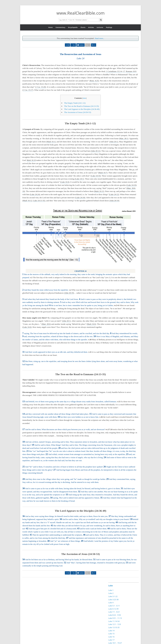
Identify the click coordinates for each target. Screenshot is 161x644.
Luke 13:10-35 (114, 627)
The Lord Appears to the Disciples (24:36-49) (82, 109)
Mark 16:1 (51, 142)
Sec (74, 45)
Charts (83, 27)
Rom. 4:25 (94, 81)
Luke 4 (111, 603)
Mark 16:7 (103, 173)
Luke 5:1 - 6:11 (114, 606)
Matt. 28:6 (46, 324)
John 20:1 (114, 142)
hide (84, 98)
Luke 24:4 (65, 182)
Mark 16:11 (99, 191)
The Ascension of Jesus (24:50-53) (78, 112)
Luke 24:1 (79, 179)
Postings (109, 27)
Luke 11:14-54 (114, 621)
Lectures (100, 27)
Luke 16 (111, 637)
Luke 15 (111, 634)
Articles (91, 27)
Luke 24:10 (96, 176)
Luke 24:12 (114, 194)
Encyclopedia (73, 27)
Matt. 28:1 (124, 139)
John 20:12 (96, 151)
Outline (82, 45)
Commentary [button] (60, 27)
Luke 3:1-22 (113, 596)
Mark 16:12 (28, 201)
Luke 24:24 (35, 194)
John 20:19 (114, 201)
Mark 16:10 (31, 160)
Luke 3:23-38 (113, 600)
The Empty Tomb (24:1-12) (75, 103)
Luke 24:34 (80, 198)
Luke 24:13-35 (39, 201)
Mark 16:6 (91, 324)
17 (124, 71)
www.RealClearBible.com (80, 13)
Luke (111, 586)
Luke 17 (111, 640)
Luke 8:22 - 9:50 (115, 615)
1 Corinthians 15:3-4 (114, 71)
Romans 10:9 (131, 71)
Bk (68, 45)
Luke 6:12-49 (113, 609)
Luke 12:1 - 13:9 (115, 624)
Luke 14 (111, 631)
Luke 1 (111, 590)
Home (50, 27)
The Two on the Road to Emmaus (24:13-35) (81, 106)
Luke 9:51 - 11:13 (115, 618)
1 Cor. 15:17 (28, 90)
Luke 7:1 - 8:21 (114, 612)
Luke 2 (111, 593)
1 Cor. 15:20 (40, 87)
